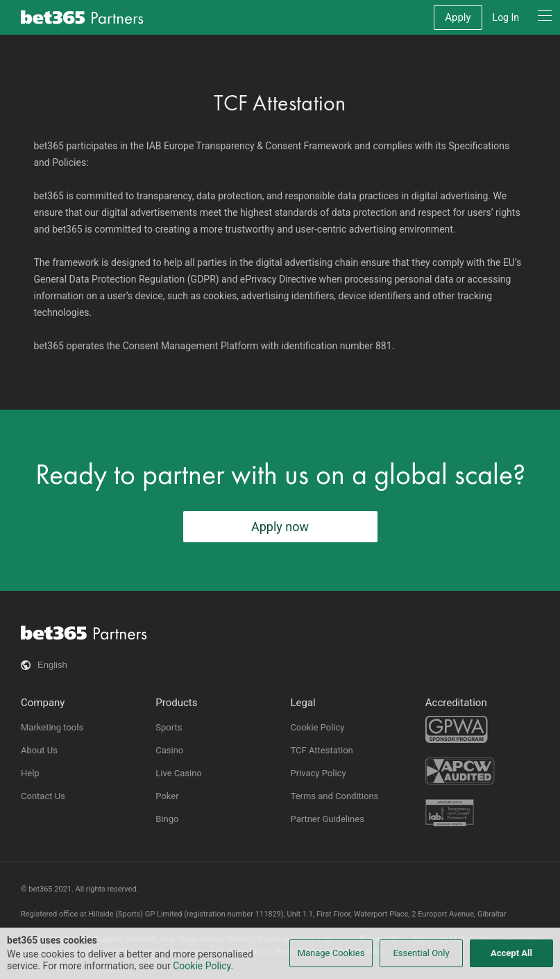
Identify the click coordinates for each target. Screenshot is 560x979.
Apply (458, 17)
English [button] (52, 665)
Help (30, 773)
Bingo (167, 819)
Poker (167, 796)
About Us (39, 750)
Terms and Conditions (335, 796)
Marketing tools (52, 727)
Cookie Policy (318, 727)
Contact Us (43, 796)
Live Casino (179, 773)
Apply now (280, 527)
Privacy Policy (319, 773)
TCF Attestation (322, 750)
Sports (169, 727)
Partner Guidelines (328, 819)
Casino (169, 750)
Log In (506, 17)
